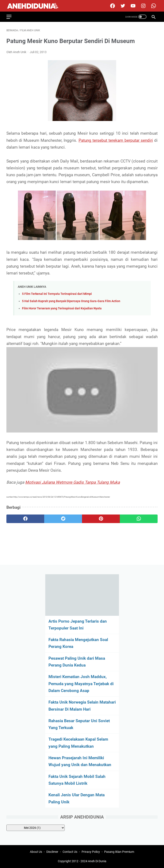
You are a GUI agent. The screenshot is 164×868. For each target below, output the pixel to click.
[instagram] (143, 6)
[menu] (12, 17)
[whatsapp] (139, 519)
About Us (36, 852)
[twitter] (122, 6)
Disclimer (52, 852)
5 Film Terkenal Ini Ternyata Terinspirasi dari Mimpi (57, 294)
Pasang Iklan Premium (119, 852)
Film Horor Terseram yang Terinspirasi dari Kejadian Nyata (62, 308)
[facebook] (112, 6)
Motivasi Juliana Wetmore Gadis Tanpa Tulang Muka (72, 482)
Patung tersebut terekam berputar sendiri (116, 140)
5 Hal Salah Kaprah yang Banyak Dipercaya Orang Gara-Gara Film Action (71, 301)
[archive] (36, 828)
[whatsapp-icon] (153, 6)
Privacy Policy (91, 852)
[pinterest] (101, 519)
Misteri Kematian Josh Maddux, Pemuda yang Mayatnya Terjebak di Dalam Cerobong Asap (81, 684)
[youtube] (133, 6)
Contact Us (70, 852)
